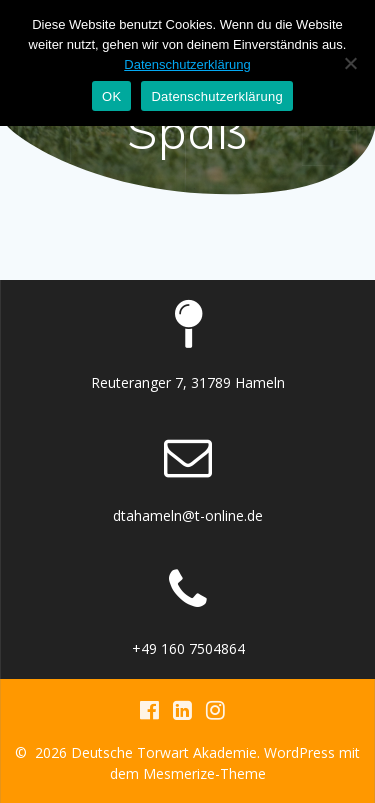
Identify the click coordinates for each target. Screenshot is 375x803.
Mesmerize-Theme (204, 773)
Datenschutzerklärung (187, 64)
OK (111, 96)
